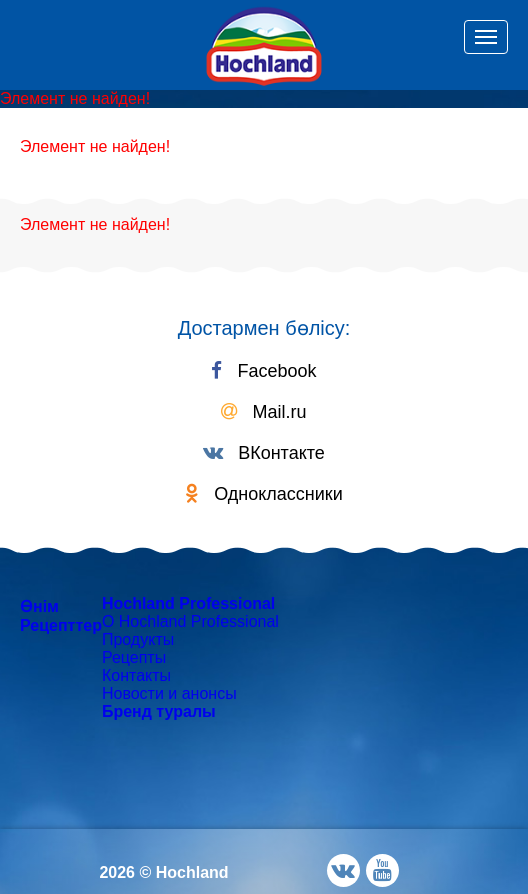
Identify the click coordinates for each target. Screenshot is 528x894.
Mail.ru (263, 412)
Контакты (136, 675)
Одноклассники (264, 494)
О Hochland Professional (190, 621)
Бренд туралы (159, 711)
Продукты (138, 639)
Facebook (263, 371)
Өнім (39, 606)
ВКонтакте (264, 453)
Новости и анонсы (169, 693)
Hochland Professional (188, 603)
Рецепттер (61, 625)
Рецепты (134, 657)
